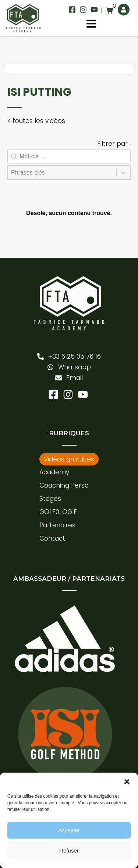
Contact (52, 538)
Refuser (69, 851)
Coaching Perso (64, 485)
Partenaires (57, 525)
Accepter (69, 830)
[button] (127, 782)
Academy (54, 472)
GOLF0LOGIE (58, 512)
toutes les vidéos (39, 121)
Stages (50, 499)
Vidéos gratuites (69, 459)
